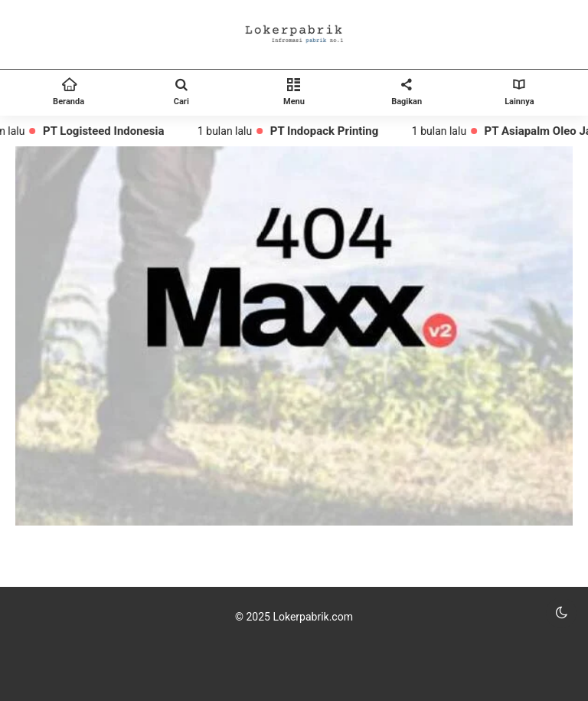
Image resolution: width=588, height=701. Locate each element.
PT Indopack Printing (328, 131)
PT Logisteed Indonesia (107, 131)
